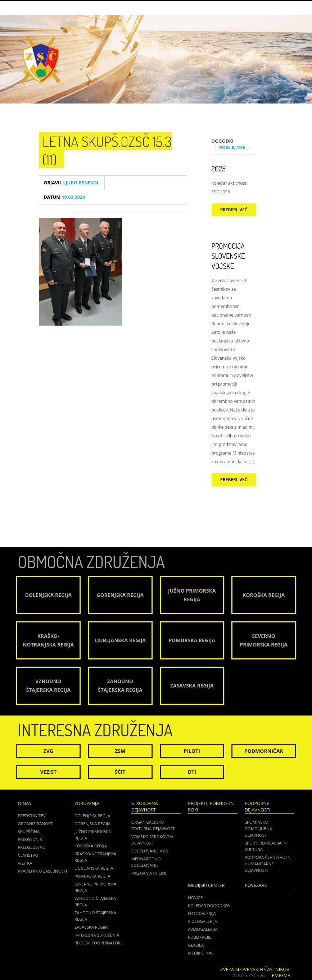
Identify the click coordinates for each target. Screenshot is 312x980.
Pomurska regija (92, 876)
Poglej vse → (235, 147)
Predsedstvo (32, 847)
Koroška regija (91, 846)
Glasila (196, 945)
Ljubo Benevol (72, 183)
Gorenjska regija (92, 823)
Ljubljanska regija (94, 868)
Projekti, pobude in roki (211, 807)
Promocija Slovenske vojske (228, 256)
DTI (192, 772)
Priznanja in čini (149, 873)
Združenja (87, 803)
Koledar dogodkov (209, 905)
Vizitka (25, 863)
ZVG (48, 751)
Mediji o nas (201, 953)
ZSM (120, 751)
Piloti (192, 751)
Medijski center (206, 885)
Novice (195, 898)
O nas (25, 803)
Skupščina (29, 831)
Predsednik (30, 839)
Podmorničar (264, 751)
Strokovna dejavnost (145, 807)
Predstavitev (32, 816)
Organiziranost (35, 823)
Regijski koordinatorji (99, 943)
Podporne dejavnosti (258, 807)
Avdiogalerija (203, 929)
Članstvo (28, 855)
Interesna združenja (97, 935)
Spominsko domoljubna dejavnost (258, 829)
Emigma (281, 975)
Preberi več (234, 210)
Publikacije (200, 937)
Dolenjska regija (92, 816)
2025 (219, 169)
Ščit (120, 772)
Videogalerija (202, 921)
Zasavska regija (91, 927)
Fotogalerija (202, 913)
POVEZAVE (256, 885)
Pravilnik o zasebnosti (43, 871)
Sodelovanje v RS (150, 851)
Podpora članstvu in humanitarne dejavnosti (268, 864)
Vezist (49, 772)
